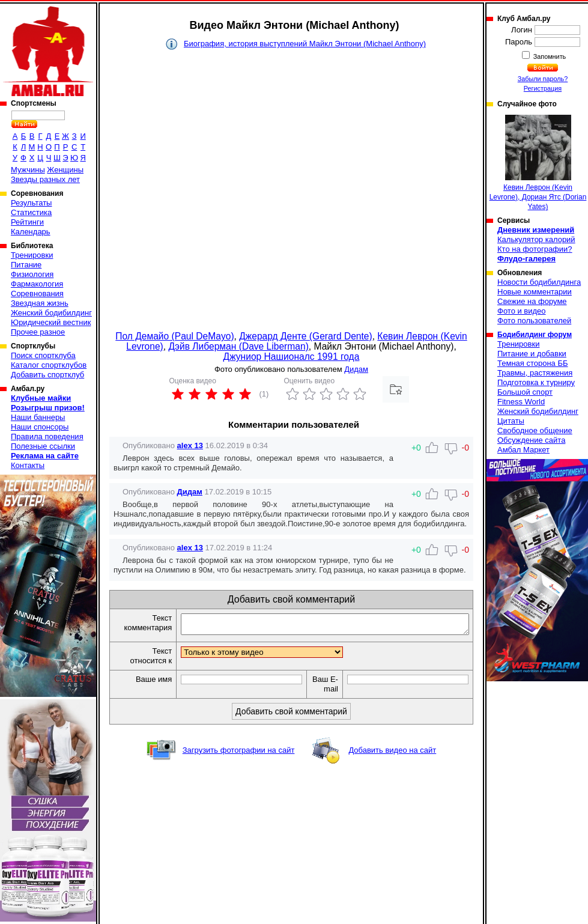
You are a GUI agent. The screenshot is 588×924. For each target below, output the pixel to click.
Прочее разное (38, 332)
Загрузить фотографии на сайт (239, 754)
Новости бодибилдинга (539, 282)
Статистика (31, 212)
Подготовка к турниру (536, 382)
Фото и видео (522, 311)
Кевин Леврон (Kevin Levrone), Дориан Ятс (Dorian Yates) (538, 163)
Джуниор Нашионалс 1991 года (292, 357)
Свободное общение (535, 430)
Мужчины (28, 170)
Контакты (28, 465)
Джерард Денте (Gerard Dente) (305, 336)
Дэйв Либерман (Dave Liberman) (238, 346)
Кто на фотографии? (535, 249)
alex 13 (190, 445)
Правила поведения (47, 436)
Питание (26, 265)
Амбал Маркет (523, 450)
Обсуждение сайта (531, 440)
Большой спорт (525, 392)
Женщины (65, 170)
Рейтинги (27, 222)
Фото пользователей (534, 321)
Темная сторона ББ (533, 363)
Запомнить (549, 56)
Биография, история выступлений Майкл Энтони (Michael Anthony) (305, 44)
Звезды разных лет (45, 179)
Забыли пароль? (543, 79)
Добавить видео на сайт (392, 754)
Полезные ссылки (43, 446)
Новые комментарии (535, 292)
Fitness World (521, 402)
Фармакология (37, 284)
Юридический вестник (51, 322)
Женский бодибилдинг (51, 313)
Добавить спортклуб (47, 375)
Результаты (31, 203)
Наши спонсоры (40, 427)
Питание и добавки (532, 354)
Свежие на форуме (532, 301)
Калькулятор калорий (536, 239)
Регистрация (543, 88)
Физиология (32, 274)
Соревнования (37, 293)
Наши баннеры (38, 417)
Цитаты (511, 421)
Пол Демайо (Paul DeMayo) (174, 336)
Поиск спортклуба (43, 355)
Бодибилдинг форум (535, 335)
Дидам (356, 369)
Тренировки (32, 255)
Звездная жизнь (40, 303)
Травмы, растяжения (535, 373)
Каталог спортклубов (49, 365)
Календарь (31, 232)
